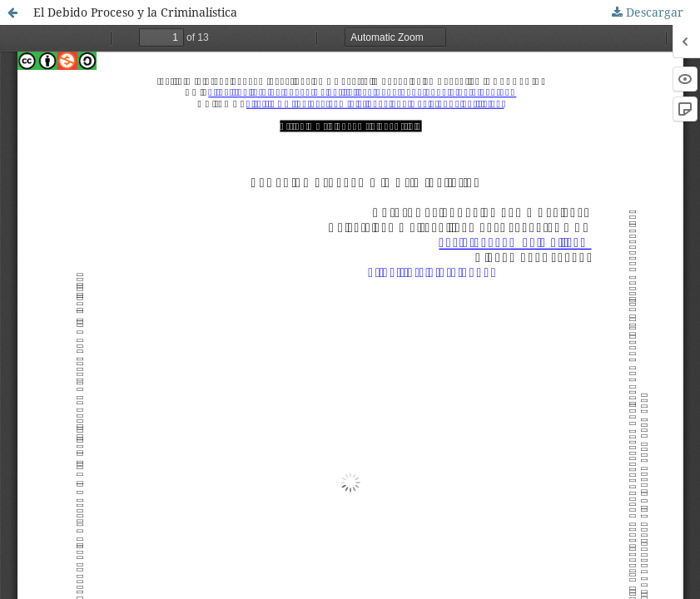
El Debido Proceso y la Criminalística (135, 12)
